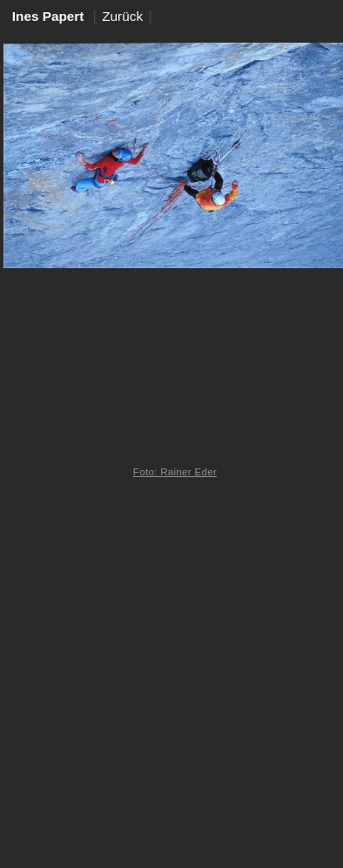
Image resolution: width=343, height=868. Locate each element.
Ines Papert (48, 16)
